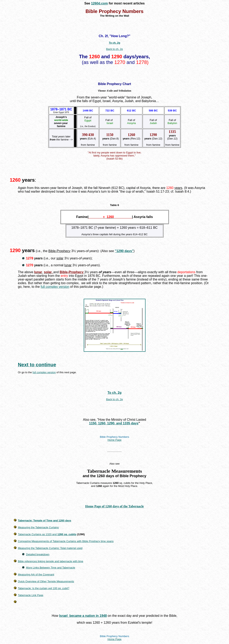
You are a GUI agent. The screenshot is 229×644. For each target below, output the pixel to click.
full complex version (55, 287)
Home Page (114, 440)
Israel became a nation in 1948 (83, 616)
